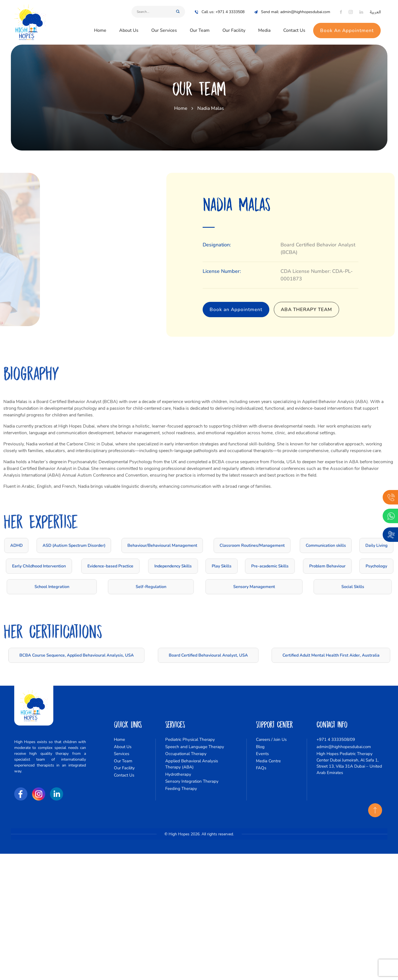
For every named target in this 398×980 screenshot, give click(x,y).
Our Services (164, 26)
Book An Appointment (347, 26)
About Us (129, 26)
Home (100, 26)
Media (264, 26)
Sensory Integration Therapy (192, 781)
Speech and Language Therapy (195, 747)
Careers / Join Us (271, 739)
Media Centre (268, 761)
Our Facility (234, 26)
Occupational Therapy (186, 754)
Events (262, 754)
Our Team (200, 26)
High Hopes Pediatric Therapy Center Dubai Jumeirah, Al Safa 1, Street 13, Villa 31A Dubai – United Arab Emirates (349, 763)
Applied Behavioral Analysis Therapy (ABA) (192, 764)
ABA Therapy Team (331, 310)
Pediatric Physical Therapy (190, 739)
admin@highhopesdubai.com (344, 747)
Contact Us (294, 26)
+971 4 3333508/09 (336, 739)
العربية (375, 7)
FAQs (261, 768)
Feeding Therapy (181, 789)
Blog (260, 747)
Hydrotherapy (178, 774)
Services (122, 754)
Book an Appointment (261, 310)
